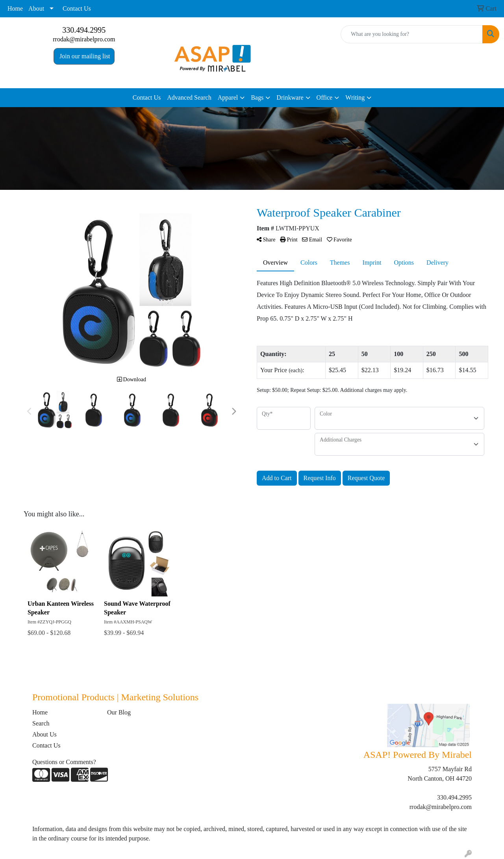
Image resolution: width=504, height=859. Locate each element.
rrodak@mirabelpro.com (84, 39)
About (36, 8)
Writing (355, 97)
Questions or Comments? (64, 762)
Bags (257, 97)
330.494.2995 (84, 30)
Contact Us (77, 8)
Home (15, 8)
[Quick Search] (412, 34)
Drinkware (290, 97)
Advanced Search (189, 97)
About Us (44, 734)
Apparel (228, 97)
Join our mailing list (84, 56)
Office (325, 97)
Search (41, 723)
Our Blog (119, 712)
